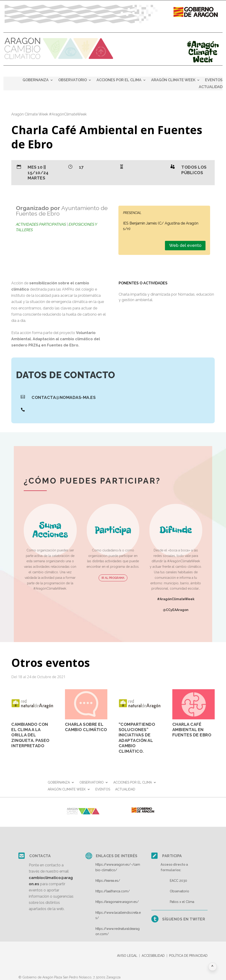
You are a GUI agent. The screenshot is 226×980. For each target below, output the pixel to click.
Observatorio (179, 891)
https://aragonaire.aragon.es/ (117, 902)
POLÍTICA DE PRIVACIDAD (188, 956)
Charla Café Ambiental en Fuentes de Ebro (192, 730)
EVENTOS (214, 80)
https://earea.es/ (108, 881)
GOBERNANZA (36, 80)
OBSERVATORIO (73, 80)
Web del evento (185, 245)
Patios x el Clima (182, 902)
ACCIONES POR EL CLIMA (119, 80)
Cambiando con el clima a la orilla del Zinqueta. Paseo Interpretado (30, 735)
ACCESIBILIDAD (153, 956)
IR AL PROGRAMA (113, 578)
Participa (172, 856)
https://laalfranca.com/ (113, 891)
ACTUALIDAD (211, 87)
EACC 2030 (178, 881)
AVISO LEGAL (127, 956)
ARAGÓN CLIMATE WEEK (173, 80)
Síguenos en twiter (184, 919)
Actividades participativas (41, 224)
